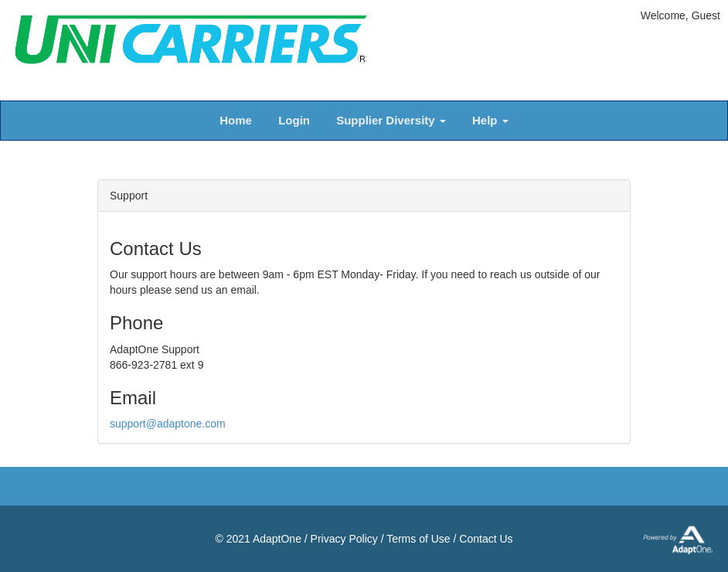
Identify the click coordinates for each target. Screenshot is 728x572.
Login (294, 120)
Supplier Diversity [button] (391, 120)
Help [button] (490, 120)
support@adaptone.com (168, 424)
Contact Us (486, 539)
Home (236, 120)
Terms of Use (418, 539)
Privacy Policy (344, 539)
